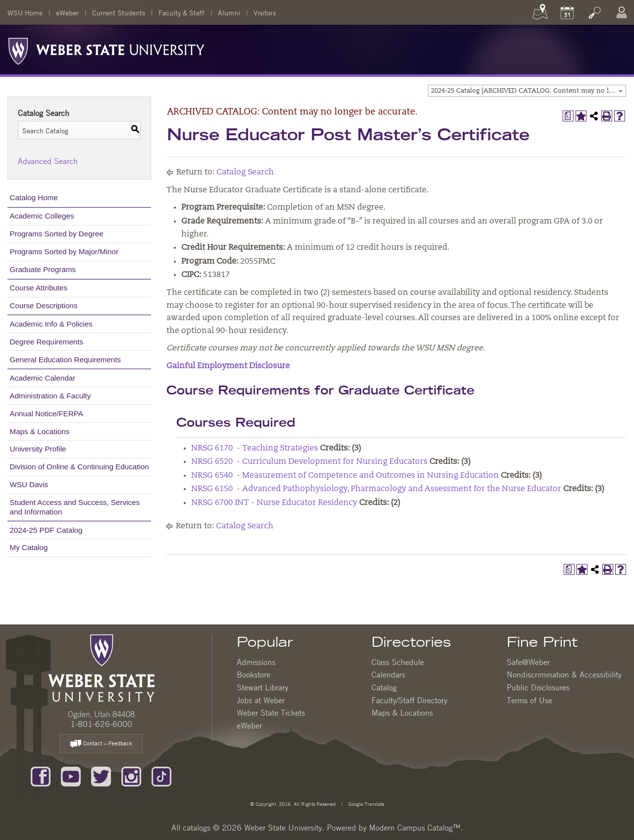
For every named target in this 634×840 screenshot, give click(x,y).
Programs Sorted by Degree (57, 234)
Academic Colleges (42, 216)
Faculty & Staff (182, 12)
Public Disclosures (538, 687)
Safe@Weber (528, 662)
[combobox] (527, 91)
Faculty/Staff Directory (409, 700)
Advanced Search (48, 161)
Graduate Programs (43, 269)
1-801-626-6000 (101, 724)
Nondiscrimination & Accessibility (564, 674)
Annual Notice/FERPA (47, 414)
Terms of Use (529, 700)
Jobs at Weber (261, 700)
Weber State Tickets (271, 713)
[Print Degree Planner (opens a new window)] (568, 116)
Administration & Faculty (51, 396)
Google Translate (366, 804)
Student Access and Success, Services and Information (75, 507)
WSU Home (25, 12)
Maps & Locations (40, 431)
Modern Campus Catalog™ (415, 828)
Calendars (388, 674)
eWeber (67, 12)
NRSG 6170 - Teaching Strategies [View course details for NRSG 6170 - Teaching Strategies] (255, 448)
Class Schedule (398, 662)
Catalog (384, 687)
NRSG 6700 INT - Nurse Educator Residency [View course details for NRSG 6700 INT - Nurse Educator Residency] (274, 503)
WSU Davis (29, 484)
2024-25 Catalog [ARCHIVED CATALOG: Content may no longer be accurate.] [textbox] (528, 91)
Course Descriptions (44, 306)
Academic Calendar (43, 378)
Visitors (265, 12)
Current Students (119, 12)
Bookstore (254, 674)
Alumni (229, 12)
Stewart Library (263, 687)
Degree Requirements (47, 342)
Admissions (256, 662)
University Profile (38, 449)
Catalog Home (34, 197)
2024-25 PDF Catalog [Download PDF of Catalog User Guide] (46, 530)
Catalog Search (245, 172)
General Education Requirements (66, 360)
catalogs (197, 828)
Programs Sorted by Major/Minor (64, 252)
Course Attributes (39, 288)
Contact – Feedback (101, 744)
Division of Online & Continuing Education (79, 467)
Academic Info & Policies (51, 324)
